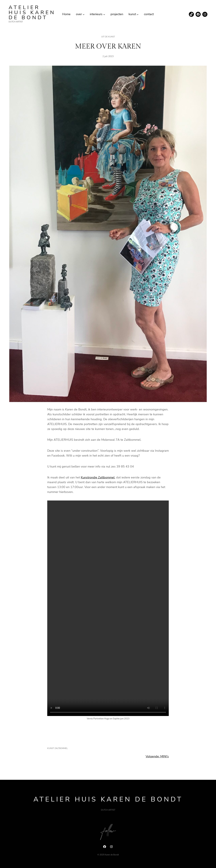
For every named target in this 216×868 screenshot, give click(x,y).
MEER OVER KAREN (108, 46)
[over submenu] (84, 14)
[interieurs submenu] (104, 14)
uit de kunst (108, 37)
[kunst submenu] (138, 14)
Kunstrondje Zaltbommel (98, 477)
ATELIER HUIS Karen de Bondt (32, 13)
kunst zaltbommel (58, 748)
